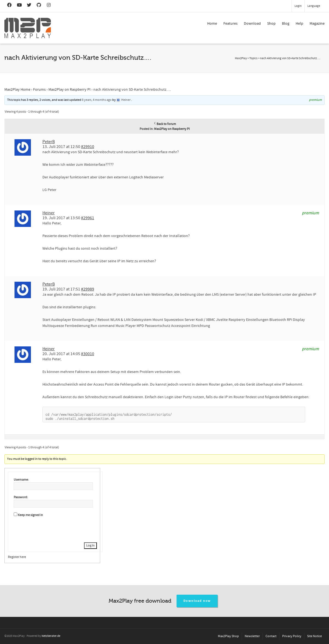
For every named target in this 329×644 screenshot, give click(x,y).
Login (298, 6)
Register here (17, 557)
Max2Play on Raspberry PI (70, 90)
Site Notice (314, 636)
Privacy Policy (292, 636)
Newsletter (252, 636)
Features (230, 24)
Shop (271, 24)
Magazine (317, 24)
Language (314, 6)
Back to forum (165, 124)
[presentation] (55, 529)
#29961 (88, 218)
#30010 (88, 354)
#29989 (88, 289)
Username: (21, 480)
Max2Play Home (17, 90)
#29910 (88, 147)
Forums (39, 90)
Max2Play (241, 58)
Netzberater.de (51, 636)
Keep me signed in (30, 515)
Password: (21, 497)
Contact (271, 636)
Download (252, 24)
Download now (197, 601)
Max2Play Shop (228, 636)
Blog (286, 24)
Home (212, 24)
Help (299, 24)
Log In (90, 545)
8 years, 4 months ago (97, 100)
